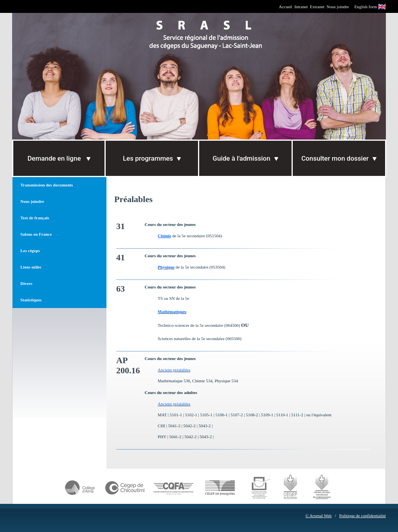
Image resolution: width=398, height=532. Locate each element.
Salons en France (36, 234)
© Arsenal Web (318, 516)
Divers (26, 283)
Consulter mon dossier (339, 158)
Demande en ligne (59, 158)
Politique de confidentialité (363, 516)
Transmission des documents (47, 185)
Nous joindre (338, 7)
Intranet (301, 7)
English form (366, 7)
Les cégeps (30, 251)
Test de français (35, 218)
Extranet (317, 7)
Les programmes (152, 158)
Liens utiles (31, 267)
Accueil (285, 7)
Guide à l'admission (245, 158)
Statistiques (31, 300)
